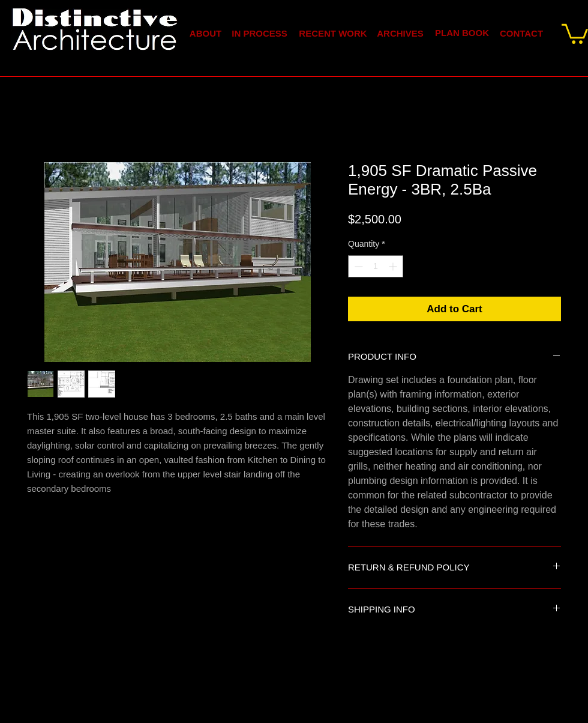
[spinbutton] (376, 266)
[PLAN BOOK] (462, 33)
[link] (575, 33)
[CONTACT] (521, 33)
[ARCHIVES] (400, 33)
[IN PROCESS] (259, 33)
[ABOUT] (205, 33)
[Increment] (394, 266)
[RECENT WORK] (333, 33)
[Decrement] (357, 266)
